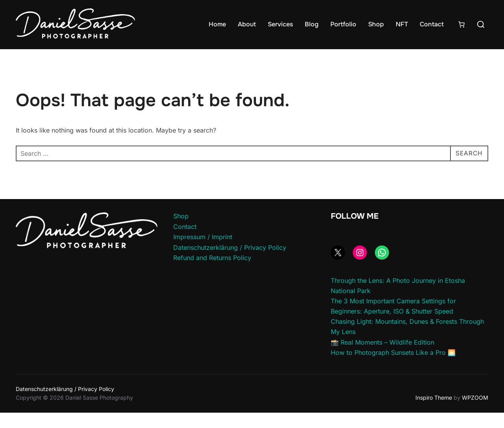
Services (280, 24)
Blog (312, 24)
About (247, 24)
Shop (376, 24)
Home (217, 24)
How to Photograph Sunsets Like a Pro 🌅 (393, 368)
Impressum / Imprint (203, 252)
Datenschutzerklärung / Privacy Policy (230, 262)
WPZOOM (475, 413)
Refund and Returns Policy (212, 273)
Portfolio (343, 24)
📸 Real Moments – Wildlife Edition (383, 357)
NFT (402, 24)
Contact (432, 24)
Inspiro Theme (434, 413)
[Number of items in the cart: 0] (461, 24)
